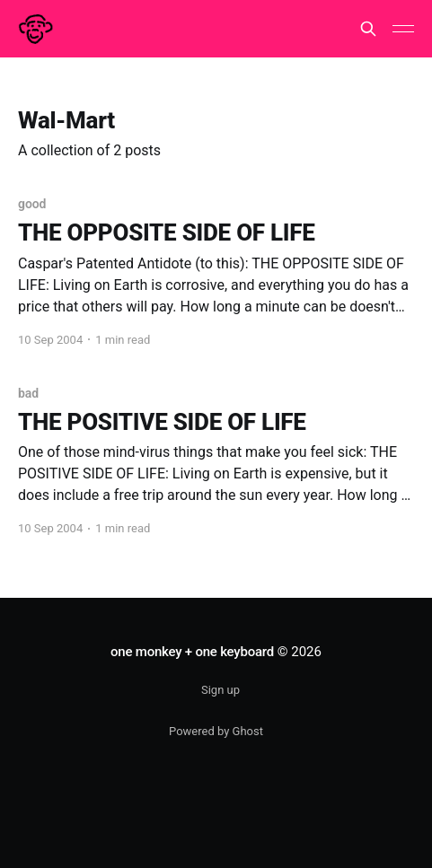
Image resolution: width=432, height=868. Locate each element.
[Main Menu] (403, 29)
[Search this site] (368, 29)
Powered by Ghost (216, 731)
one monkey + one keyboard (192, 652)
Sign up (220, 690)
